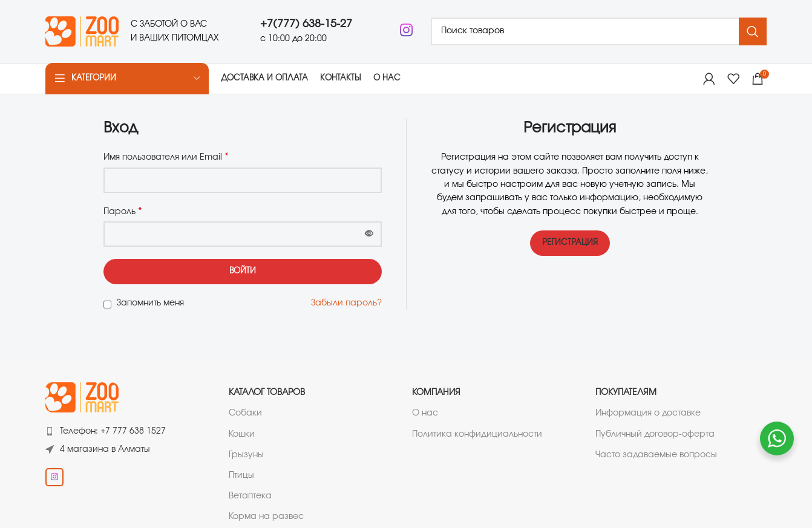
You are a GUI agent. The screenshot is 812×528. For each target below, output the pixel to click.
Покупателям (626, 393)
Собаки (245, 414)
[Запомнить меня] (107, 305)
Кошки (242, 434)
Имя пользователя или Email (166, 157)
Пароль (123, 211)
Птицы (241, 475)
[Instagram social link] (406, 32)
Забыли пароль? (346, 303)
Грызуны (246, 455)
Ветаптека (250, 496)
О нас (425, 414)
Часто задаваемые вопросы (656, 455)
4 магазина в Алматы (105, 449)
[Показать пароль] (369, 234)
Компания (436, 393)
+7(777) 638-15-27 (306, 24)
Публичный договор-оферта (655, 434)
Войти (243, 272)
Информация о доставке (648, 414)
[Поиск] (599, 31)
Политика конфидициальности (477, 434)
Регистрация (570, 243)
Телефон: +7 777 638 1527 (113, 432)
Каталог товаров (267, 393)
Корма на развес (266, 517)
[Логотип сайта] (82, 30)
